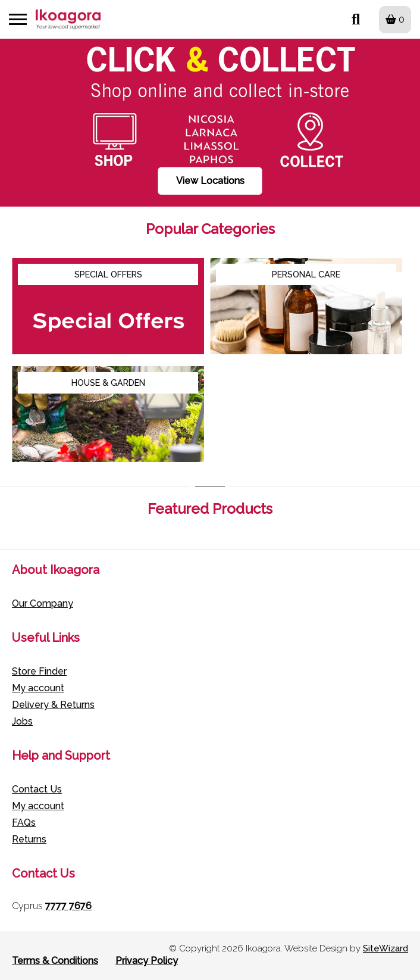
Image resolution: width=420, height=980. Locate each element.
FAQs (24, 823)
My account (38, 688)
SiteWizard (385, 948)
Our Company (43, 603)
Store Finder (39, 671)
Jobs (22, 721)
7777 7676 (68, 906)
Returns (29, 839)
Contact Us (37, 789)
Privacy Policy (147, 961)
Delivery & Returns (53, 705)
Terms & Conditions (55, 961)
